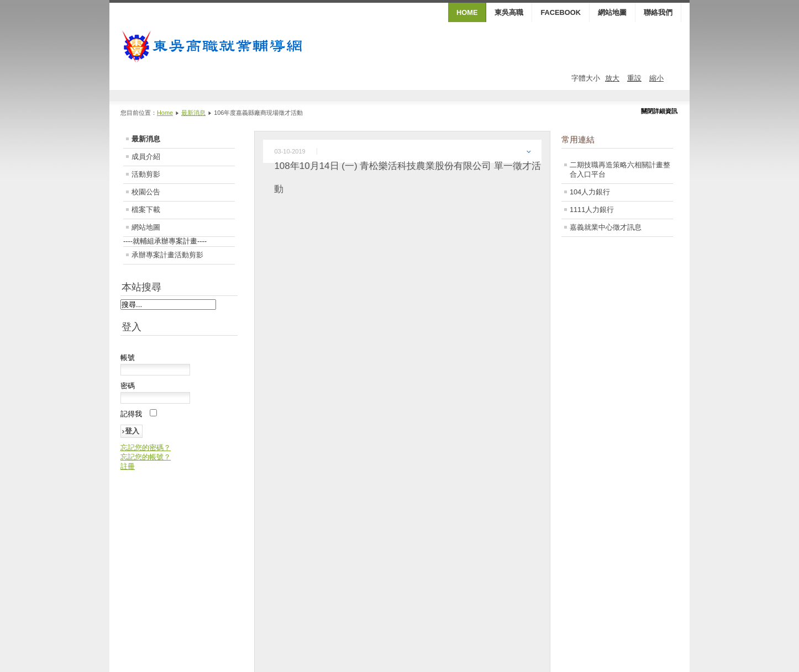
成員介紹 (146, 157)
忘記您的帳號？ (146, 457)
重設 (634, 78)
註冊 (128, 466)
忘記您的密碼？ (146, 448)
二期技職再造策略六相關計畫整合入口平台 (620, 170)
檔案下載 (146, 210)
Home (165, 113)
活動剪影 (146, 174)
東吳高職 (509, 12)
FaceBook (561, 12)
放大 (612, 78)
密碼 (128, 386)
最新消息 (193, 113)
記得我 (131, 414)
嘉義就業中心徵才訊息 (606, 227)
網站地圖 (612, 12)
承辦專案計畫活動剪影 (167, 255)
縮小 (656, 78)
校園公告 (146, 192)
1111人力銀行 (592, 210)
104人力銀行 (590, 192)
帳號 (128, 358)
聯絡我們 (658, 12)
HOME (467, 12)
